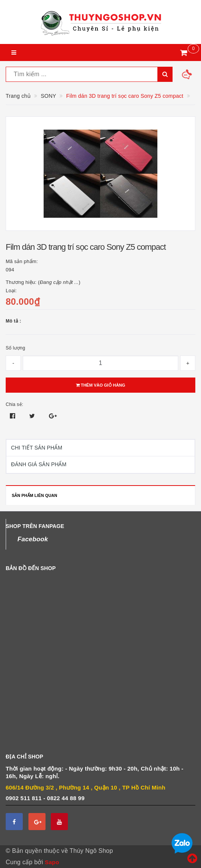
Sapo (52, 862)
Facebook (33, 539)
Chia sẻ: (14, 404)
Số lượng (15, 348)
